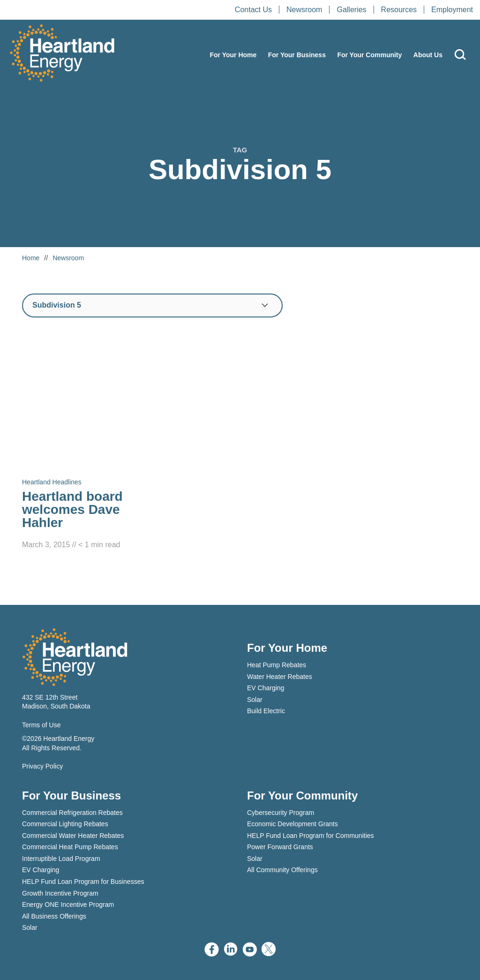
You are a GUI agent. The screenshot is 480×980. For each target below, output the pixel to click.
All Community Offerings (282, 870)
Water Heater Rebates (280, 677)
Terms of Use (41, 725)
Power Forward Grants (280, 847)
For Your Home (233, 55)
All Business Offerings (54, 916)
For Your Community (369, 55)
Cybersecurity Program (281, 813)
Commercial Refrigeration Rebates (72, 813)
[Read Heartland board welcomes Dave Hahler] (90, 444)
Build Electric (266, 711)
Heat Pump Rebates (277, 665)
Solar (255, 700)
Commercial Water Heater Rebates (73, 836)
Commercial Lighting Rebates (65, 824)
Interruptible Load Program (61, 859)
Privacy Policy (42, 766)
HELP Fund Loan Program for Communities (311, 836)
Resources (399, 10)
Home (31, 258)
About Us (428, 55)
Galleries (351, 10)
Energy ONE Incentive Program (68, 905)
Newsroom (304, 10)
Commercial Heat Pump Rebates (70, 847)
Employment (452, 10)
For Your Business (297, 55)
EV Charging (266, 688)
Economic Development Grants (292, 824)
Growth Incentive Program (60, 893)
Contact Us (253, 10)
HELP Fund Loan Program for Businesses (83, 882)
